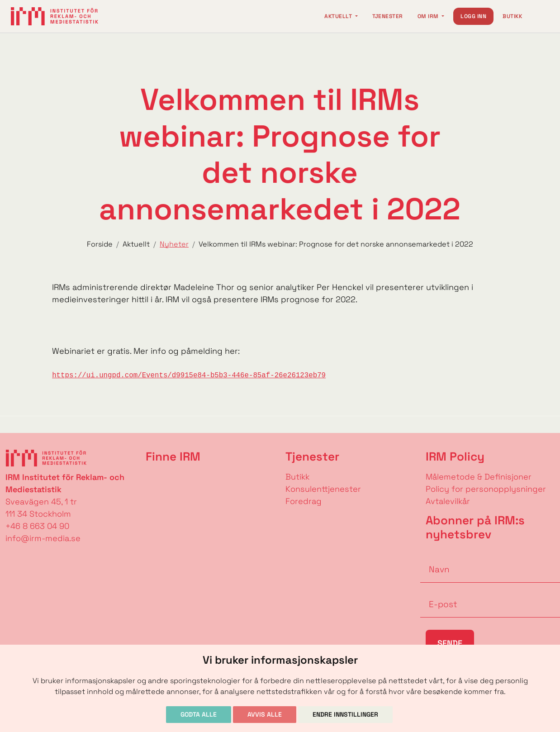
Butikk (512, 16)
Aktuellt (339, 16)
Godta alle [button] (199, 714)
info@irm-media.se (43, 538)
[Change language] (540, 16)
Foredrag (304, 501)
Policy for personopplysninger (486, 489)
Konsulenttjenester (323, 489)
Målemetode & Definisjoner (479, 477)
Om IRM (429, 16)
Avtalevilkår (448, 501)
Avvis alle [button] (265, 714)
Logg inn (473, 16)
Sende (450, 643)
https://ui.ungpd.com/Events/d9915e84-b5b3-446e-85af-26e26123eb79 (189, 376)
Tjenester (388, 16)
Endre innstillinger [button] (345, 714)
